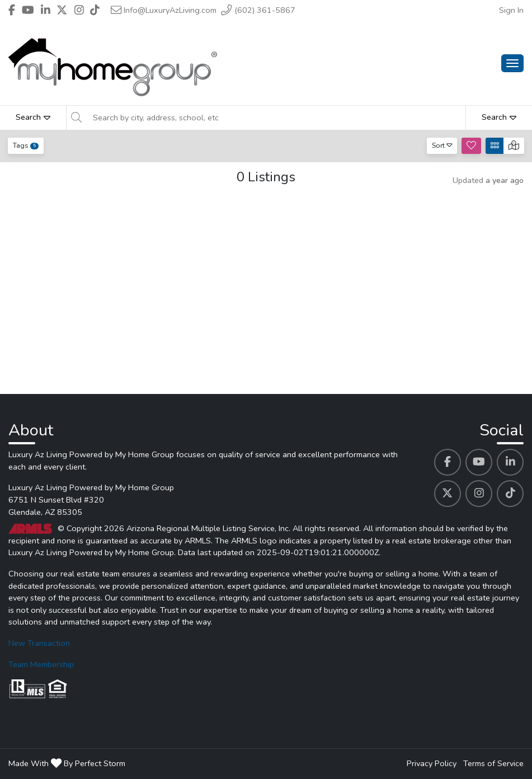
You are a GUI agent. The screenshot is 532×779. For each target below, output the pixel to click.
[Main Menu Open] (512, 63)
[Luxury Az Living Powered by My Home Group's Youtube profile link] (479, 462)
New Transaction (39, 643)
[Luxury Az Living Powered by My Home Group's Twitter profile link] (448, 494)
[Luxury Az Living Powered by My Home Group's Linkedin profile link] (510, 462)
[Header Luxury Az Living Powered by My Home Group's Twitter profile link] (62, 10)
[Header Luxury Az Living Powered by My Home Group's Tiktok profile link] (95, 10)
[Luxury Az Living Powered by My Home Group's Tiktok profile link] (510, 494)
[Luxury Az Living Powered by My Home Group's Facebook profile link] (448, 462)
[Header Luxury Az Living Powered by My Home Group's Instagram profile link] (79, 10)
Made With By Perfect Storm (67, 763)
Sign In (511, 10)
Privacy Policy (432, 763)
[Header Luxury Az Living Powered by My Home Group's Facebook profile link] (12, 10)
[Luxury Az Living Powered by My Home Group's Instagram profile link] (479, 494)
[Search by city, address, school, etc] (276, 118)
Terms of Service (493, 763)
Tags (26, 145)
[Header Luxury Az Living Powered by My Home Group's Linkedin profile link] (46, 10)
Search (33, 117)
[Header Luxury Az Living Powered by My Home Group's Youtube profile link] (28, 10)
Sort (442, 145)
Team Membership (41, 664)
